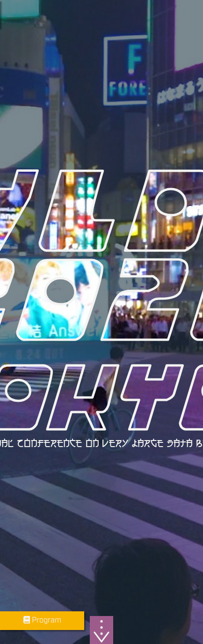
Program (42, 620)
